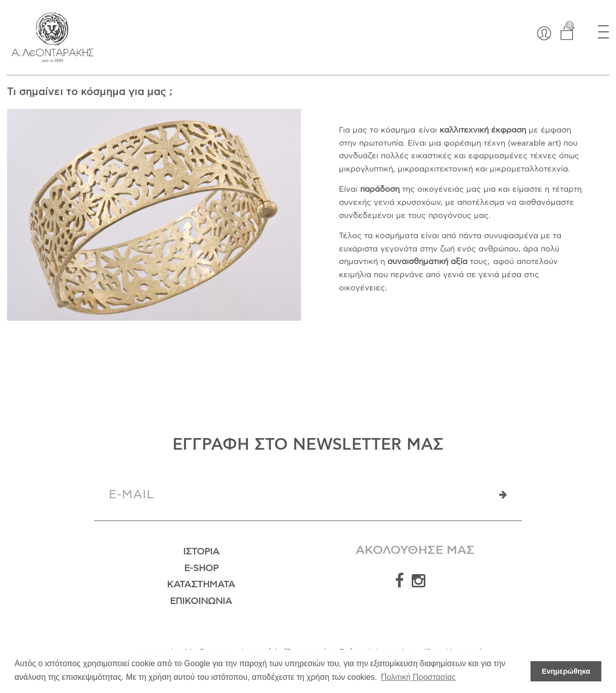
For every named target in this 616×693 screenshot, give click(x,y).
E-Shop (201, 569)
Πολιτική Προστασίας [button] (418, 677)
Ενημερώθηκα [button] (566, 671)
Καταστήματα (201, 585)
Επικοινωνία (201, 601)
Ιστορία (201, 552)
